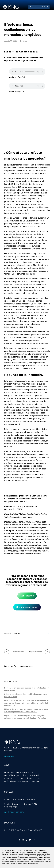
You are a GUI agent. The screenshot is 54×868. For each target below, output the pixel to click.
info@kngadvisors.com (14, 812)
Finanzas (16, 634)
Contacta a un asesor (27, 607)
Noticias (24, 41)
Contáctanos (27, 596)
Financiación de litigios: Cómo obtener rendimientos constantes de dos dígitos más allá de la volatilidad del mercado (26, 703)
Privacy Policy (9, 756)
